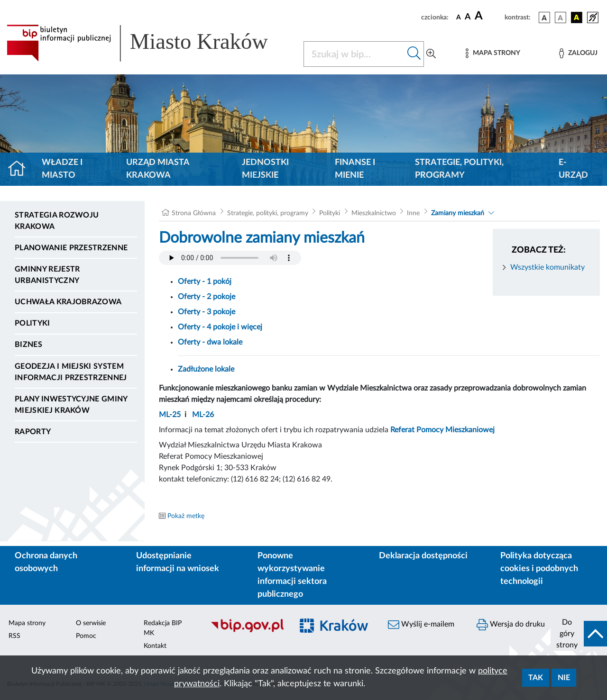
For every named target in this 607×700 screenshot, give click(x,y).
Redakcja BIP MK (163, 628)
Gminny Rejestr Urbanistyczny (47, 275)
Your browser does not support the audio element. (230, 258)
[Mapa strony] (493, 53)
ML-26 (203, 415)
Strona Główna (194, 213)
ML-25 (170, 415)
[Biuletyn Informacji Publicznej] (247, 631)
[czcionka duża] (488, 16)
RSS (14, 636)
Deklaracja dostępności (423, 556)
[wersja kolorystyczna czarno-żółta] (577, 18)
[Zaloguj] (578, 53)
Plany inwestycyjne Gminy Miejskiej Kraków (71, 405)
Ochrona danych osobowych (46, 562)
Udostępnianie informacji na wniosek (178, 562)
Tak (536, 678)
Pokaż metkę (186, 516)
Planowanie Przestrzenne (71, 248)
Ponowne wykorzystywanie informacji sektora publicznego (292, 575)
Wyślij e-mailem (421, 625)
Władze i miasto (62, 169)
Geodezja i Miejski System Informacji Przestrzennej (71, 372)
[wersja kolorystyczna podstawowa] (544, 18)
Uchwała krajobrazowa (68, 302)
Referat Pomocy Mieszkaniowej (442, 430)
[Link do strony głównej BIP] (149, 43)
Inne (413, 213)
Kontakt (155, 646)
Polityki (32, 323)
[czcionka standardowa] (459, 17)
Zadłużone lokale (206, 369)
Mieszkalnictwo (374, 213)
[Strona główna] (21, 169)
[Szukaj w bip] (414, 54)
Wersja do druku (511, 625)
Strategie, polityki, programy (459, 169)
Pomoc (86, 636)
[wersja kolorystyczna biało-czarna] (561, 18)
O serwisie (91, 623)
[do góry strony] (579, 634)
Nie (564, 678)
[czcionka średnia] (468, 17)
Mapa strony (27, 623)
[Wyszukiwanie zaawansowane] (431, 54)
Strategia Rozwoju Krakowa (57, 221)
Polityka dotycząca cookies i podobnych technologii (539, 569)
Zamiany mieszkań (458, 213)
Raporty (33, 432)
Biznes (28, 345)
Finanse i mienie (355, 169)
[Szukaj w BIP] (354, 54)
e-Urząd (573, 169)
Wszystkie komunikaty (547, 267)
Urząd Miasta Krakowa (158, 169)
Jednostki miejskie (265, 169)
